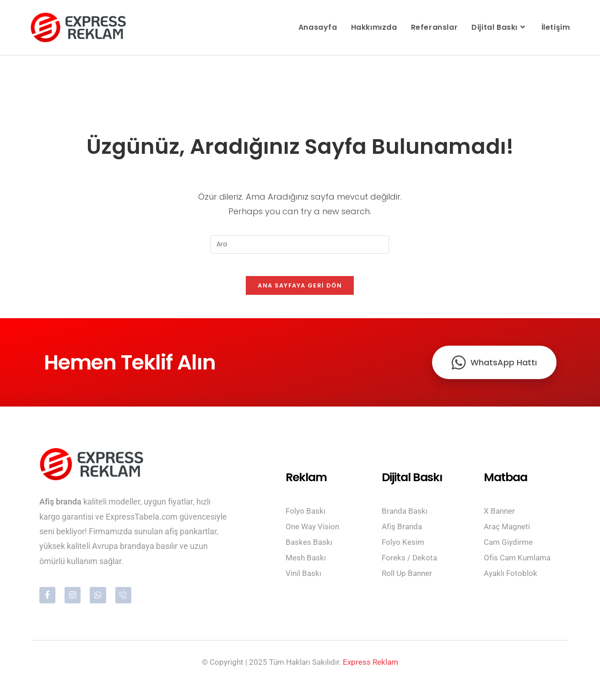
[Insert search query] (300, 244)
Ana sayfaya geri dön (300, 291)
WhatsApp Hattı (494, 368)
